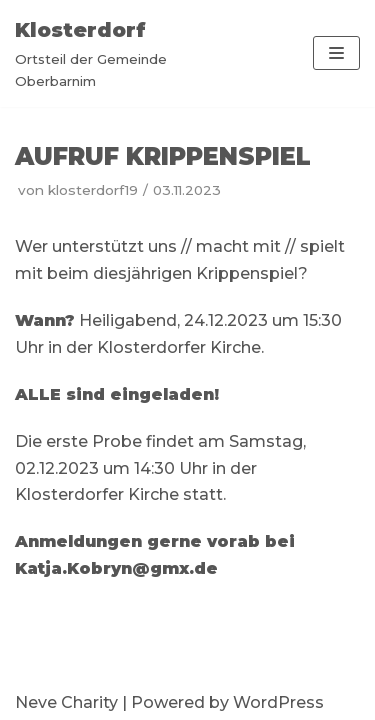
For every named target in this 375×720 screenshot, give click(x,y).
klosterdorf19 (93, 190)
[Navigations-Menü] (336, 53)
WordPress (278, 702)
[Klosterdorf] (125, 53)
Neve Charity (66, 702)
